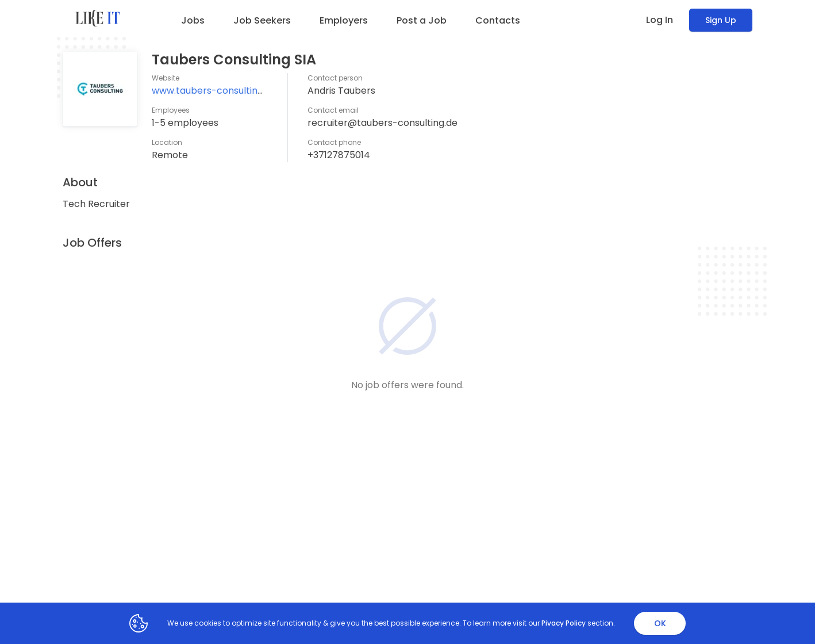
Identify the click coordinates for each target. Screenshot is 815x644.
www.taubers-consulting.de (214, 91)
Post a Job (422, 20)
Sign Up (721, 20)
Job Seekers (262, 20)
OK (660, 623)
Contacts (498, 20)
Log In (660, 20)
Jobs (193, 20)
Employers (344, 20)
